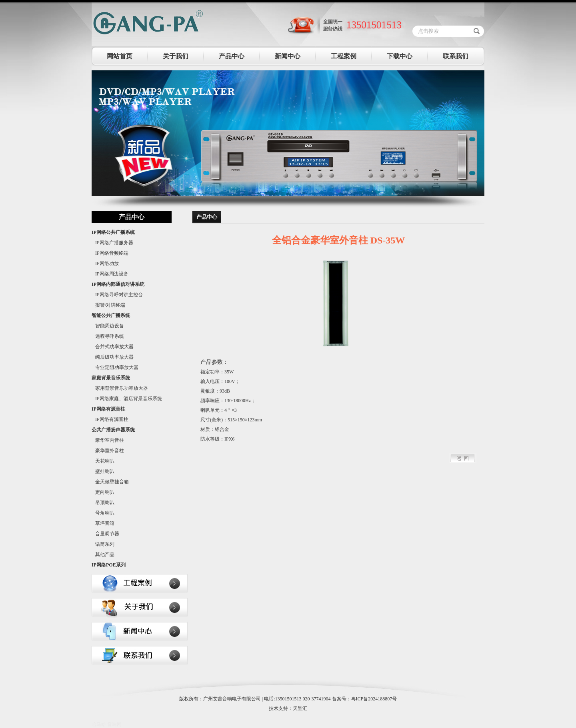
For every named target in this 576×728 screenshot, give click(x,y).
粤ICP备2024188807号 (374, 699)
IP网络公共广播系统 (113, 232)
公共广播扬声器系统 (113, 430)
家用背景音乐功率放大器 (120, 388)
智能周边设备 (108, 326)
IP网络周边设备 (110, 274)
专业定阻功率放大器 (115, 367)
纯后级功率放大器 (113, 357)
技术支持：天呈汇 (288, 708)
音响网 (114, 724)
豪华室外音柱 (108, 451)
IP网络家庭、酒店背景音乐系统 (127, 399)
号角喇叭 (103, 513)
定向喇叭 (103, 492)
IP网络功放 (105, 263)
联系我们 (456, 56)
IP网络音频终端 (110, 253)
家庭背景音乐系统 (111, 378)
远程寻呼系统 (108, 336)
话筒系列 (103, 544)
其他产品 (103, 554)
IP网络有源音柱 (108, 409)
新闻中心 (288, 56)
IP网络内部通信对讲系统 (118, 284)
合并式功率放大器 (113, 347)
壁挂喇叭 (103, 471)
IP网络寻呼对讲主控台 (117, 295)
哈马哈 (99, 724)
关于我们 (176, 56)
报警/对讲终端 (108, 305)
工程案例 (344, 56)
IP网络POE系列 (109, 565)
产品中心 (232, 56)
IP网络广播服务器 (112, 243)
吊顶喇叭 (103, 503)
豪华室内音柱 (108, 440)
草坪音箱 (103, 523)
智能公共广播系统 (111, 315)
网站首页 (120, 56)
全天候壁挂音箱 (110, 482)
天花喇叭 (103, 461)
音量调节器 (105, 534)
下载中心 (400, 56)
